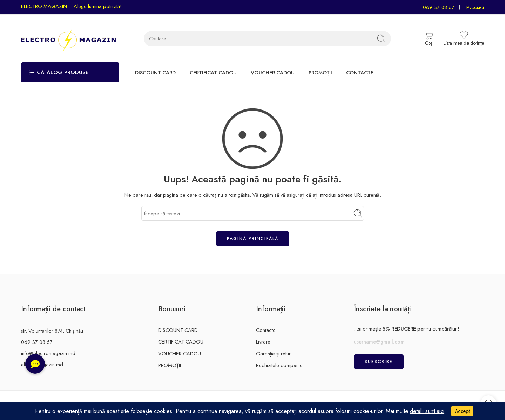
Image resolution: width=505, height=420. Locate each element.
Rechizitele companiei (280, 365)
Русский (475, 7)
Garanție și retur (273, 354)
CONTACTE (360, 72)
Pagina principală (253, 239)
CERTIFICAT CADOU (213, 72)
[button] (35, 364)
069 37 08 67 (439, 7)
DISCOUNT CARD (155, 72)
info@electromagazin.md (48, 353)
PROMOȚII (320, 72)
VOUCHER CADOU (273, 72)
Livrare (263, 342)
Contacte (266, 330)
